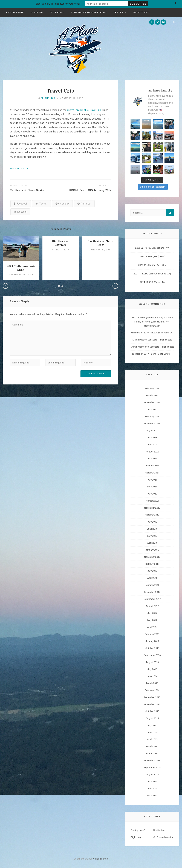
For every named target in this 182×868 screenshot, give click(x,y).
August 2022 (152, 451)
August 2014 (152, 774)
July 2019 (152, 521)
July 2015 (152, 725)
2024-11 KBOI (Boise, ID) (152, 282)
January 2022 (152, 465)
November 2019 (152, 507)
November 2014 (152, 760)
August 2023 (152, 430)
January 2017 (152, 641)
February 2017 (152, 634)
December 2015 (152, 697)
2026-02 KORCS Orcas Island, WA (152, 248)
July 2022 (152, 458)
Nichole (136, 353)
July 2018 (152, 571)
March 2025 (152, 395)
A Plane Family (101, 858)
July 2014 (152, 781)
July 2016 (152, 669)
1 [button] (59, 286)
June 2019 (152, 528)
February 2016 (152, 690)
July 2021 (152, 479)
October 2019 (152, 514)
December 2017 (152, 592)
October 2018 (152, 563)
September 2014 (152, 767)
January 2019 (152, 549)
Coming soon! (138, 830)
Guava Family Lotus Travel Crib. (85, 110)
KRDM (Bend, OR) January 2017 (90, 190)
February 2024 (152, 416)
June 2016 (152, 676)
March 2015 (152, 746)
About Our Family (15, 12)
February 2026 (152, 388)
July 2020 (152, 493)
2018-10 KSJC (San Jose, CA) (159, 332)
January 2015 (152, 753)
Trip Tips (120, 12)
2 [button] (62, 286)
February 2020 (152, 500)
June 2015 (152, 732)
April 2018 (152, 578)
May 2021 (152, 486)
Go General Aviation (163, 837)
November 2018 (152, 557)
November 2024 (152, 402)
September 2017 (152, 599)
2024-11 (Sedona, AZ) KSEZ (152, 265)
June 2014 (152, 788)
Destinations (57, 12)
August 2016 (152, 662)
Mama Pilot (138, 339)
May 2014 (152, 795)
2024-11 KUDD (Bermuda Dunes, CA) (152, 273)
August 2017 (152, 606)
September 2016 (152, 655)
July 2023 (152, 437)
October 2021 (152, 472)
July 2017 (152, 613)
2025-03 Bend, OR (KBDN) (152, 256)
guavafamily (20, 169)
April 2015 (152, 739)
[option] (21, 258)
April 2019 (152, 542)
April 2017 (152, 627)
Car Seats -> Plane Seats (27, 190)
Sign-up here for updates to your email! (58, 4)
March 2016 (152, 683)
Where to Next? (141, 12)
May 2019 (152, 535)
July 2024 (152, 409)
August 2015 (152, 718)
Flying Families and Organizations (89, 12)
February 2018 (152, 585)
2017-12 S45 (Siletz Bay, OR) (158, 353)
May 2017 (152, 620)
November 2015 (152, 704)
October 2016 (152, 648)
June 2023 (152, 444)
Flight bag (37, 12)
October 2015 (152, 711)
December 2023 (152, 423)
